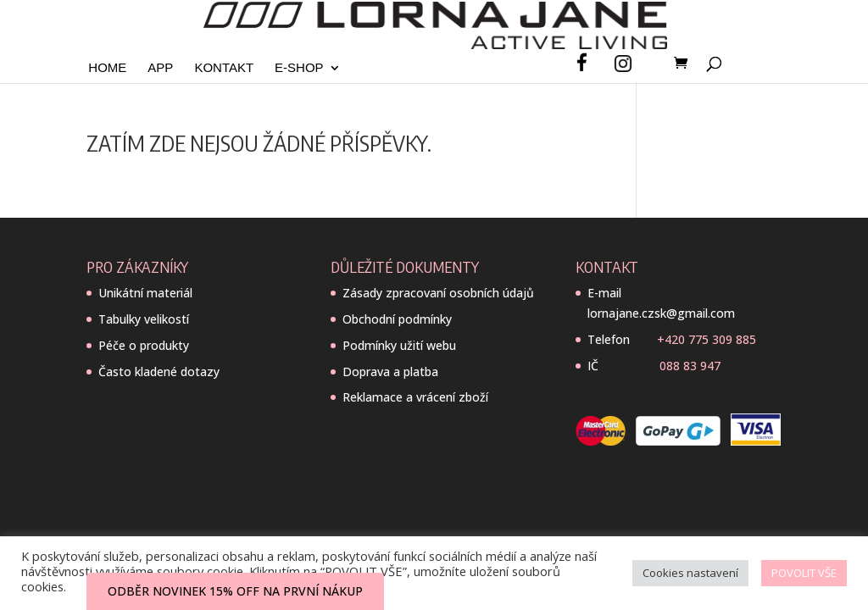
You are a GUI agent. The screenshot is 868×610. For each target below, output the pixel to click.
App (160, 68)
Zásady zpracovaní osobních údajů (438, 293)
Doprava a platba (390, 372)
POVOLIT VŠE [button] (804, 573)
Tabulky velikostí (144, 319)
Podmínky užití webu (399, 345)
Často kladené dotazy (159, 372)
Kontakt (224, 68)
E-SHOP (299, 68)
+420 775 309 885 (707, 339)
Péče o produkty (144, 345)
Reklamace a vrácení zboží (415, 397)
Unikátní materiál (145, 293)
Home (107, 68)
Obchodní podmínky (397, 319)
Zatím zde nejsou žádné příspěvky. (259, 143)
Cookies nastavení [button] (690, 573)
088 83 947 (690, 366)
